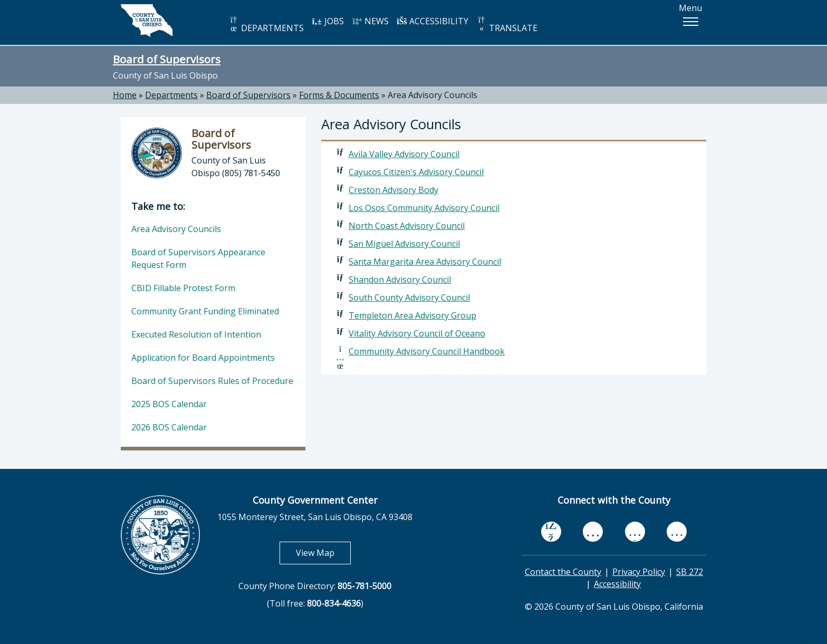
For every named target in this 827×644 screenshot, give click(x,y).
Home (125, 95)
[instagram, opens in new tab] (677, 531)
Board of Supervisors (167, 59)
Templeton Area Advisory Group (412, 315)
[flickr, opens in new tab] (635, 531)
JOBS (328, 21)
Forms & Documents (339, 95)
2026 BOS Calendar (169, 427)
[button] (690, 22)
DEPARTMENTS (266, 25)
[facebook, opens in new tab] (551, 532)
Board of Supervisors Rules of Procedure (212, 381)
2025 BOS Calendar (169, 404)
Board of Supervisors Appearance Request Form (198, 258)
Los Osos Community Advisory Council (424, 208)
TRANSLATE (507, 25)
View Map (323, 552)
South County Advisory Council (409, 297)
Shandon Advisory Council (400, 280)
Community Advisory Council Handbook (427, 351)
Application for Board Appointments (203, 358)
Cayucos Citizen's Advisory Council (416, 172)
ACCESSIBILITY (432, 21)
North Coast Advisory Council (407, 226)
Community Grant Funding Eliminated (205, 311)
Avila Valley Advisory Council (404, 154)
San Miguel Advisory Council (404, 244)
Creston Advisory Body (393, 190)
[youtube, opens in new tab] (593, 532)
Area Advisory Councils (432, 95)
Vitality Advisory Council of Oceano (417, 333)
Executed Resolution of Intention (196, 334)
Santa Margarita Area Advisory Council (425, 262)
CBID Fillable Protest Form (183, 288)
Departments (171, 95)
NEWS (370, 21)
